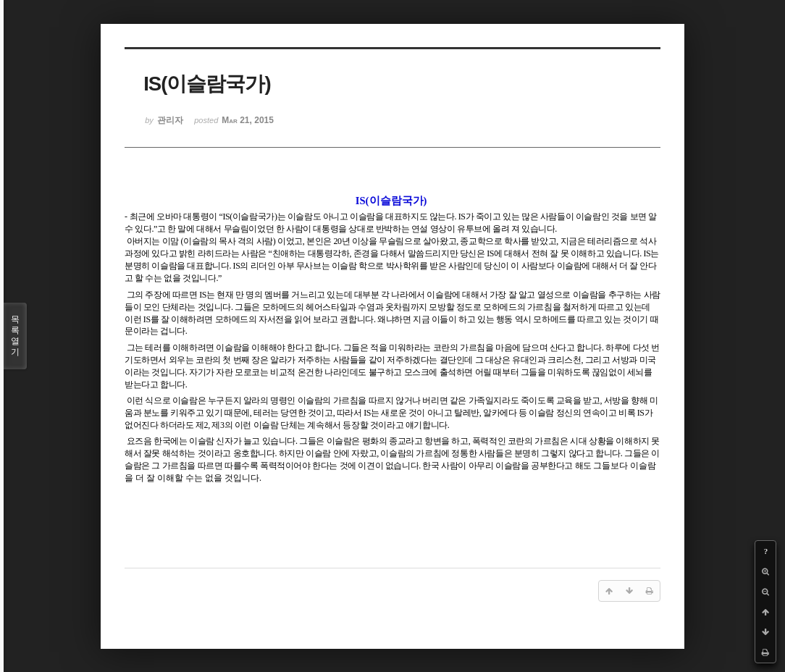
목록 (15, 336)
